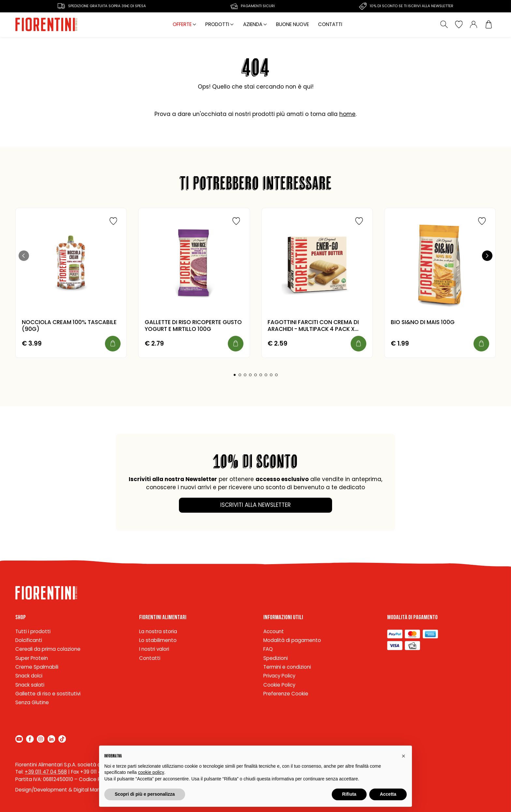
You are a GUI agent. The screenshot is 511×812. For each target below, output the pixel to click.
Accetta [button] (388, 794)
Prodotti (217, 24)
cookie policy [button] (151, 772)
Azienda (253, 24)
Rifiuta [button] (349, 794)
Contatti (330, 24)
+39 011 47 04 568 (46, 772)
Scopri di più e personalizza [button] (145, 794)
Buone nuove (292, 24)
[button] (24, 256)
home (347, 114)
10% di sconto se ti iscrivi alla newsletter (411, 6)
